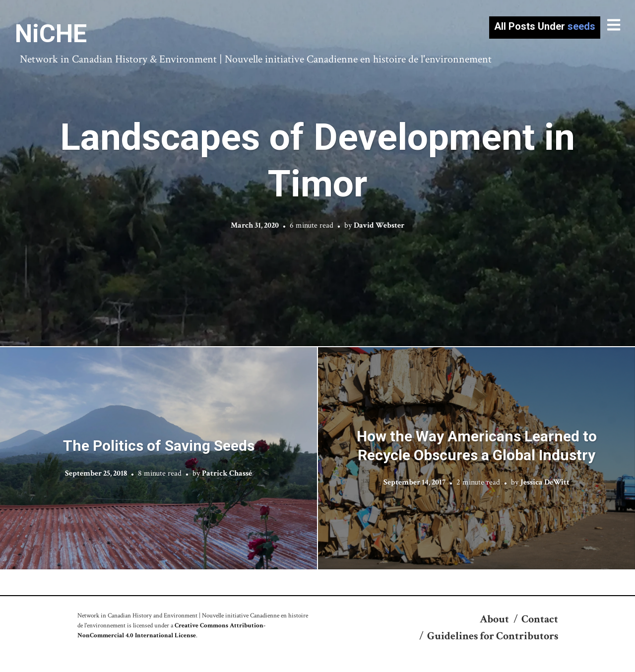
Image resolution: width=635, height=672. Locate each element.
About (494, 619)
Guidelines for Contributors (493, 636)
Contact (540, 619)
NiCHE (51, 34)
